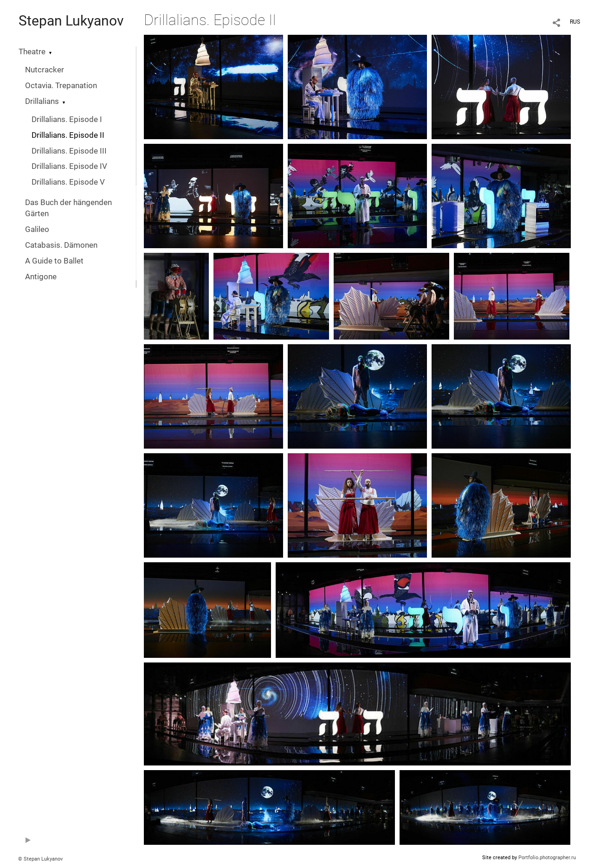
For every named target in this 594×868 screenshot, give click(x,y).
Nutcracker (45, 70)
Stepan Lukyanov (71, 21)
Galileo (37, 229)
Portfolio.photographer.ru (547, 858)
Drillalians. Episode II (68, 135)
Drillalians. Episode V (68, 182)
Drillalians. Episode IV (69, 166)
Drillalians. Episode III (69, 151)
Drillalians (42, 101)
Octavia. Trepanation (61, 86)
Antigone (41, 277)
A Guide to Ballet (54, 261)
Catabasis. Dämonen (61, 245)
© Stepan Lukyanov (40, 859)
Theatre (32, 52)
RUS (575, 22)
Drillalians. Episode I (67, 119)
